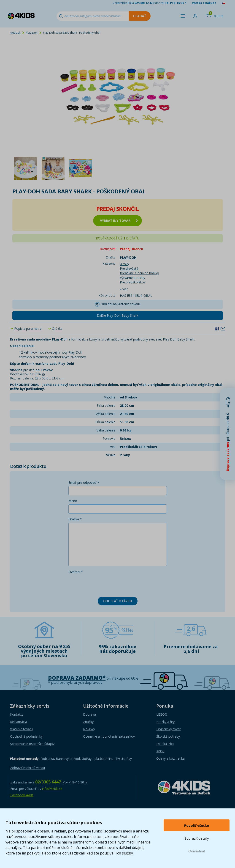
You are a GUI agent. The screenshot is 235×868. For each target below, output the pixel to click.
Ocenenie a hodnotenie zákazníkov (109, 736)
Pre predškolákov (133, 282)
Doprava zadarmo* (77, 678)
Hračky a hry (165, 722)
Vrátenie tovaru (21, 729)
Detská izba (165, 744)
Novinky (89, 729)
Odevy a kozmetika (170, 758)
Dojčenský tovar (168, 729)
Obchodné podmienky (26, 736)
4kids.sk (15, 33)
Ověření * (76, 572)
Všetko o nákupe (204, 3)
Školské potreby (168, 736)
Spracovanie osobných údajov (32, 744)
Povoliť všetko (197, 825)
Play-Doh (32, 33)
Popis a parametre (28, 328)
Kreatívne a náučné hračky (139, 273)
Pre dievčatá (129, 268)
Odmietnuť (197, 851)
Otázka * (75, 519)
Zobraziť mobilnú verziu (27, 768)
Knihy (160, 751)
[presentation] (103, 584)
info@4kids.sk (52, 789)
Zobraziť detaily (197, 838)
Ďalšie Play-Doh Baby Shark (118, 315)
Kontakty (17, 714)
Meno (73, 501)
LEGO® (162, 714)
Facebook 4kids (22, 795)
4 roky (124, 264)
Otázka (57, 328)
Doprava (89, 714)
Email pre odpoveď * (84, 482)
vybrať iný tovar (119, 221)
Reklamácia (19, 722)
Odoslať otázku (118, 601)
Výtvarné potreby (132, 278)
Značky (88, 722)
